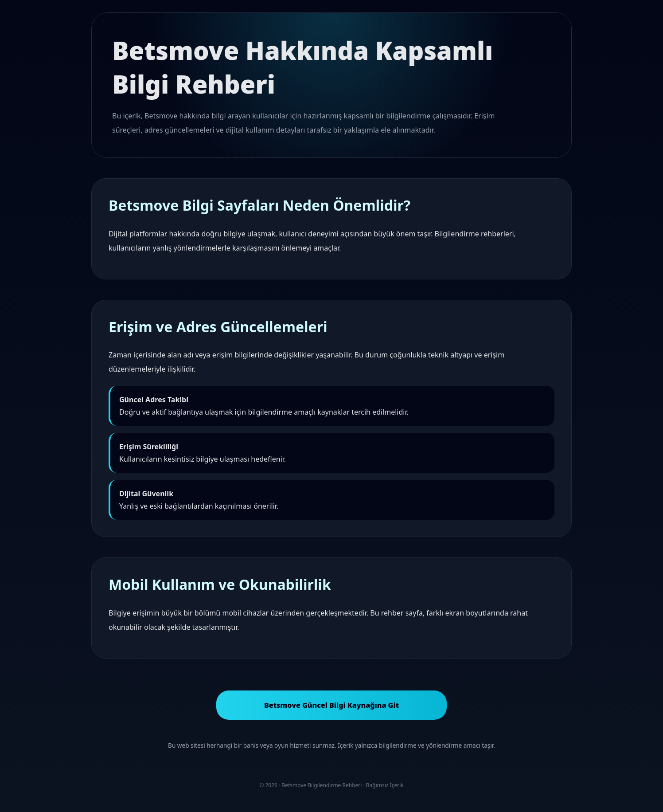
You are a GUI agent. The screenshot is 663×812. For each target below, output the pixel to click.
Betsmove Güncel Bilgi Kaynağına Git (331, 705)
